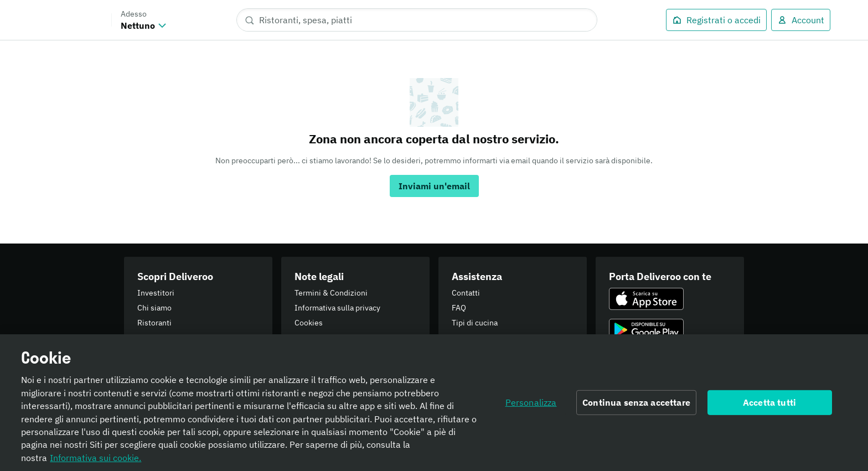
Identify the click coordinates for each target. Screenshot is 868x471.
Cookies (309, 323)
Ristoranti (154, 323)
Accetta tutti (769, 406)
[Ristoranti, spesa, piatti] (417, 20)
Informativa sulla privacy (337, 308)
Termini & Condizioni (331, 293)
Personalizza (531, 406)
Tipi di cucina (475, 323)
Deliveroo (69, 20)
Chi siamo (154, 308)
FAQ (459, 308)
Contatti (466, 293)
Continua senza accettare (636, 406)
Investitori (156, 293)
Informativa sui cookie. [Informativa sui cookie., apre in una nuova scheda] (95, 461)
